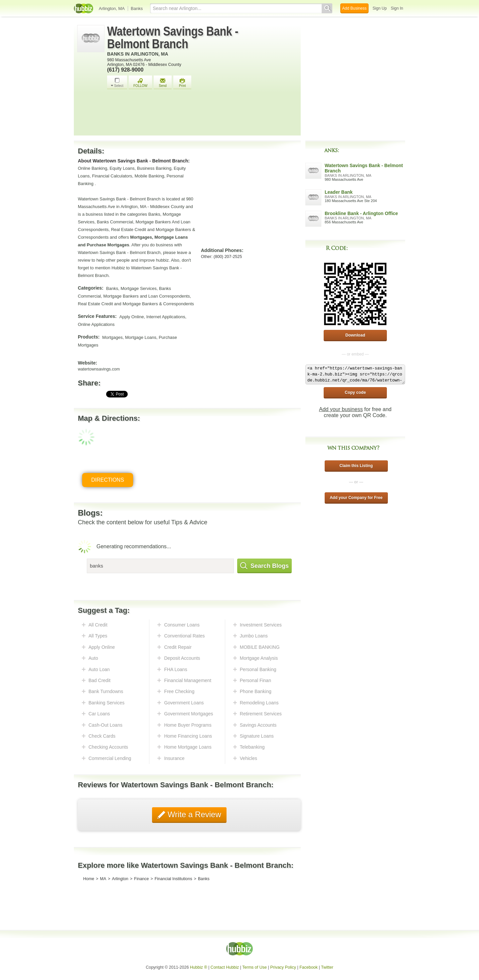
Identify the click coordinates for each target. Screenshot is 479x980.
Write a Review (193, 814)
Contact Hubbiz (225, 967)
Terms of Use (254, 967)
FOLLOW (140, 83)
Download (355, 335)
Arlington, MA (112, 8)
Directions (108, 480)
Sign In (397, 8)
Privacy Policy (283, 967)
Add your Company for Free (356, 498)
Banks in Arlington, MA (138, 54)
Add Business (354, 8)
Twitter (327, 967)
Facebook (309, 967)
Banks (137, 8)
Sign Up (380, 8)
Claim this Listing (356, 466)
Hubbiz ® (199, 967)
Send (163, 83)
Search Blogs (264, 566)
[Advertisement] (202, 114)
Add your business (341, 409)
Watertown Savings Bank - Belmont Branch (173, 38)
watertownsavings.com (99, 369)
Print (182, 83)
